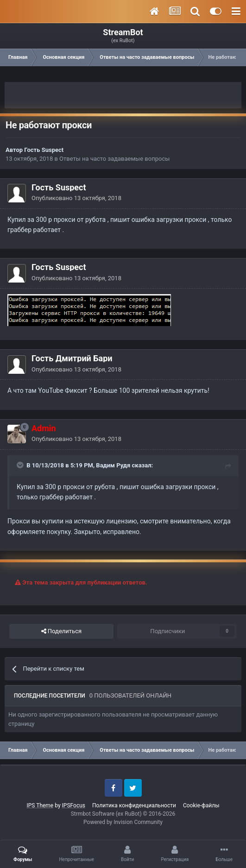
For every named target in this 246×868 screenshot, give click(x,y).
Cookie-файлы (201, 805)
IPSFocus (74, 805)
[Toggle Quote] (21, 465)
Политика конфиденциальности (134, 805)
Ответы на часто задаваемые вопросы (114, 159)
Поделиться (61, 631)
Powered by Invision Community (123, 822)
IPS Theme (40, 805)
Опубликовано (76, 198)
